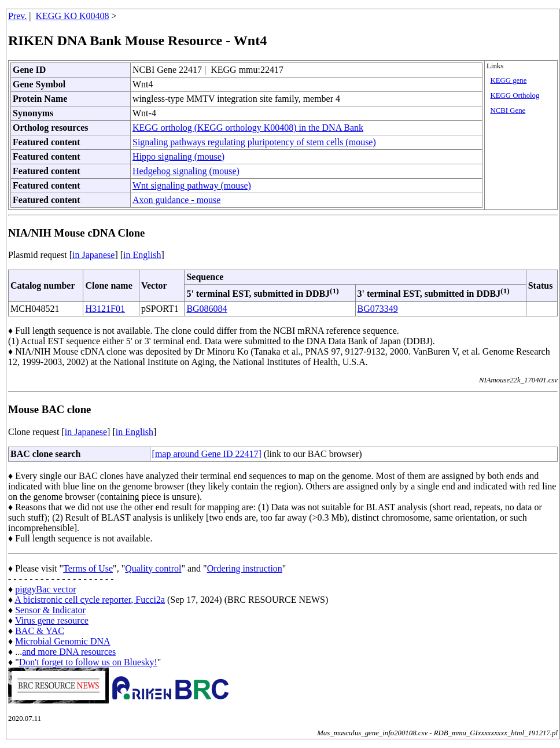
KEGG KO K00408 (73, 16)
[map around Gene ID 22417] (207, 454)
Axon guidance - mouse (176, 200)
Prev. (17, 16)
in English (142, 255)
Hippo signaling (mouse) (178, 156)
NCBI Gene (508, 110)
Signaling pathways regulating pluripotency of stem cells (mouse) (254, 142)
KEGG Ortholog (515, 95)
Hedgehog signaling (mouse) (186, 171)
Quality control (153, 568)
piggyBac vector (45, 589)
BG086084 (207, 309)
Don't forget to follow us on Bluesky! (88, 662)
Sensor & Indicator (50, 610)
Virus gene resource (52, 620)
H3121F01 (105, 309)
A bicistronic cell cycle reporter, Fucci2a (90, 600)
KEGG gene (508, 80)
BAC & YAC (40, 631)
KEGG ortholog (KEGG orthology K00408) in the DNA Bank (248, 128)
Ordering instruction (245, 568)
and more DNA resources (69, 652)
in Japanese (93, 255)
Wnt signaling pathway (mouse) (192, 185)
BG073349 (378, 309)
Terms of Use (88, 568)
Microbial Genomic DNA (62, 641)
